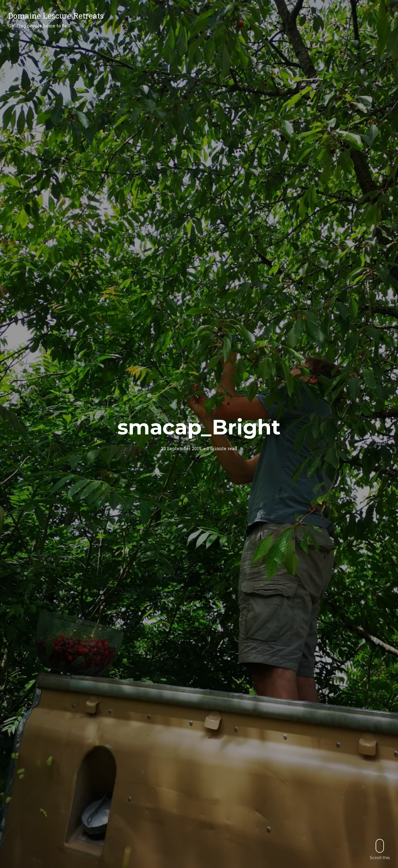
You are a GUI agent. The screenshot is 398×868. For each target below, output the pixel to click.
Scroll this (380, 849)
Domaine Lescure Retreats (56, 16)
